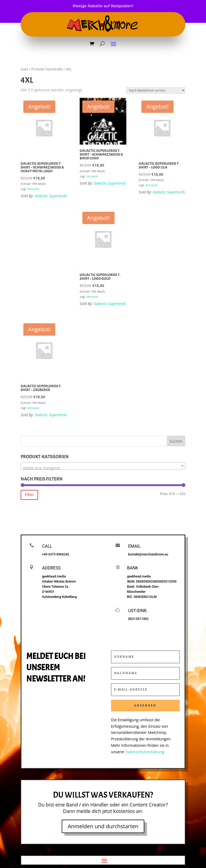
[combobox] (103, 466)
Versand (33, 189)
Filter (29, 495)
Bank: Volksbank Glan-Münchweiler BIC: (143, 592)
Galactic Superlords (51, 196)
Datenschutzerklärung (145, 752)
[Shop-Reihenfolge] (156, 90)
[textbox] (103, 468)
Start (25, 69)
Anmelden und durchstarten (103, 826)
